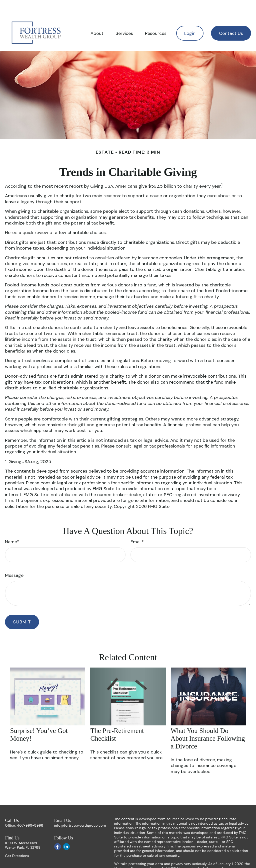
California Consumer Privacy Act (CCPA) (147, 853)
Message (14, 560)
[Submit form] (22, 607)
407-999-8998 (30, 810)
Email (136, 527)
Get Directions (17, 841)
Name (11, 527)
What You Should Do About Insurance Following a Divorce (208, 723)
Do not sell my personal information (199, 858)
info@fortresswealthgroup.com (80, 810)
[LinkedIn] (66, 832)
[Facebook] (58, 832)
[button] (97, 18)
